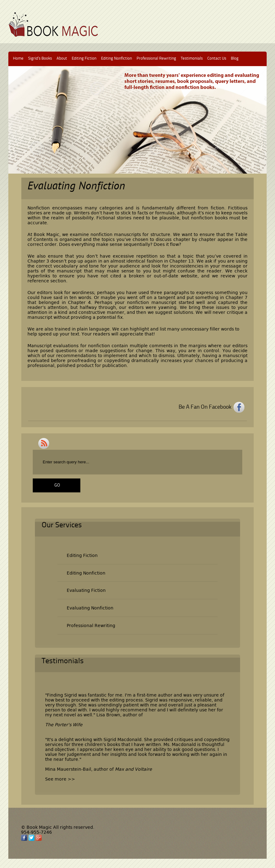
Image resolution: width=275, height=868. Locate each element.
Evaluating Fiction (86, 590)
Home (18, 59)
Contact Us (217, 59)
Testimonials (192, 59)
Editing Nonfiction (116, 59)
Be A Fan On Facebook (205, 407)
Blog (235, 59)
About (62, 59)
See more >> (60, 779)
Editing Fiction (84, 59)
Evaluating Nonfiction (90, 608)
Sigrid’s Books (40, 59)
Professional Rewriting (156, 59)
